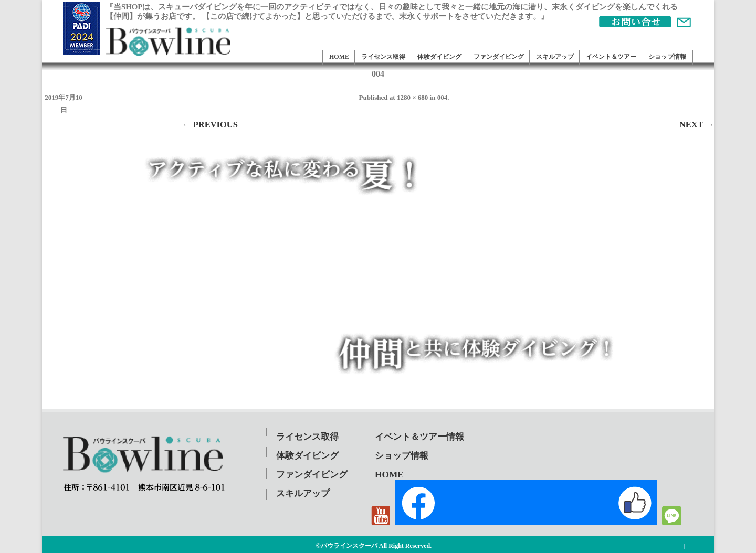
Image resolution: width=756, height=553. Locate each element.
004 (443, 97)
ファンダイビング (499, 57)
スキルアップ (555, 57)
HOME (339, 57)
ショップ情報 (667, 57)
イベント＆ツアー (611, 57)
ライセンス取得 (383, 57)
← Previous (210, 125)
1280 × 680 (412, 97)
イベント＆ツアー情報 (419, 437)
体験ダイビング (439, 57)
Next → (697, 125)
